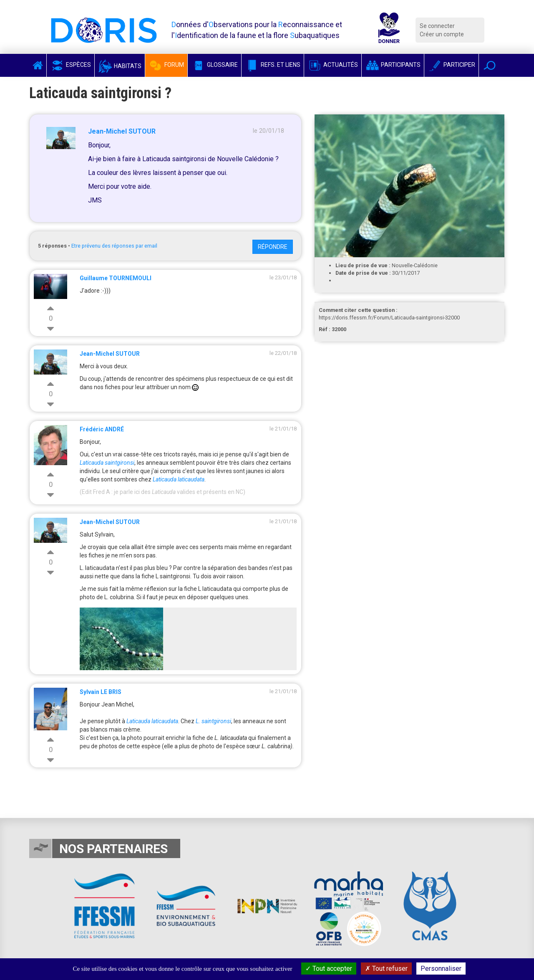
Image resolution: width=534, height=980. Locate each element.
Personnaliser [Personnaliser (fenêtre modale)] (441, 969)
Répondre (273, 247)
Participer (451, 65)
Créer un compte (442, 34)
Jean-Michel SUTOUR (122, 131)
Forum (166, 65)
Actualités (333, 65)
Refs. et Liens (273, 65)
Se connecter (437, 26)
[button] (490, 65)
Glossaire (214, 65)
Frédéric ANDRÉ (102, 429)
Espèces (71, 65)
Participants (393, 65)
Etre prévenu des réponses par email (114, 246)
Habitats (120, 66)
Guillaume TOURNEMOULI (116, 278)
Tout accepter (329, 969)
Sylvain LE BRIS (101, 692)
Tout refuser (386, 969)
